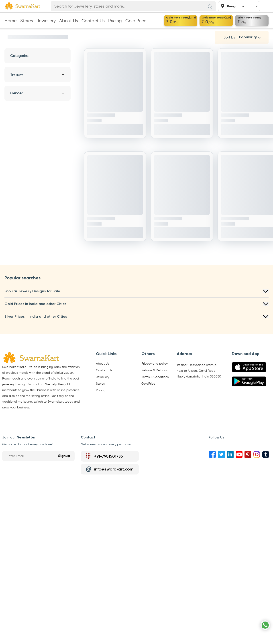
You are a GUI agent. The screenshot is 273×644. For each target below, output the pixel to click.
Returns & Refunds (154, 370)
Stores (27, 21)
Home (11, 21)
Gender (38, 93)
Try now (38, 74)
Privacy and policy (155, 364)
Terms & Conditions (155, 377)
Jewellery (46, 21)
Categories (38, 56)
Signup (64, 456)
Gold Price (136, 21)
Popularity (248, 37)
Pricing (115, 21)
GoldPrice (148, 384)
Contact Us (93, 21)
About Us (69, 21)
